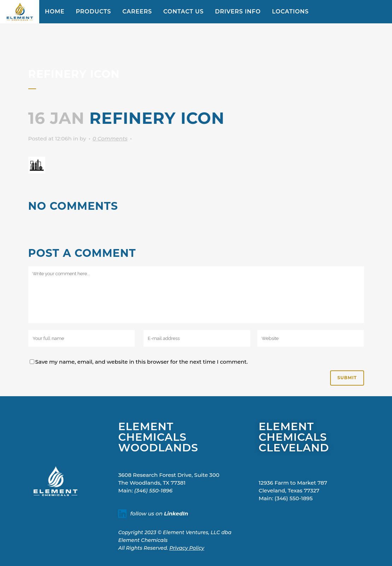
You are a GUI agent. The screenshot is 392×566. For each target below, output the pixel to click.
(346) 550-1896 (153, 490)
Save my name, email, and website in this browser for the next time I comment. (142, 362)
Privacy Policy (187, 548)
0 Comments (110, 138)
